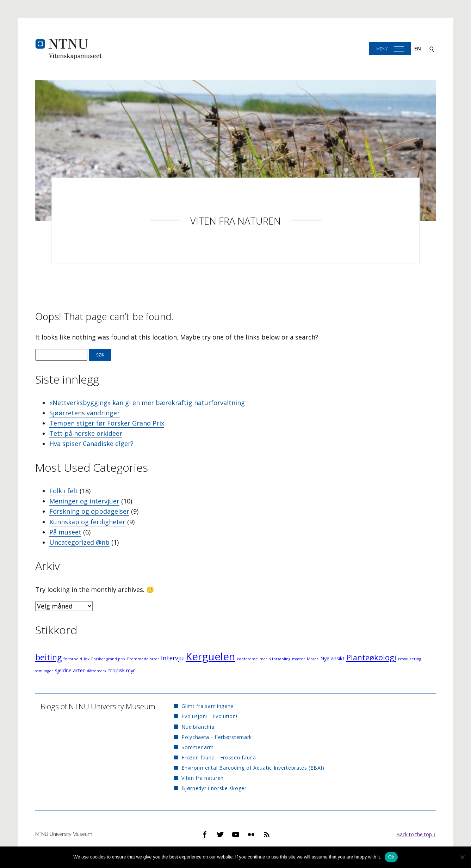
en (418, 48)
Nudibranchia (198, 727)
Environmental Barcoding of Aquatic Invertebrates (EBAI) (253, 768)
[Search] (432, 49)
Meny (382, 49)
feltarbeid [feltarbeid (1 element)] (73, 659)
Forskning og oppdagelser (89, 511)
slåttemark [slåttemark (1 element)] (97, 671)
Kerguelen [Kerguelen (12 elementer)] (210, 656)
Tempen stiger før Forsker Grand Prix (107, 423)
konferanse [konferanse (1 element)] (247, 659)
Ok (391, 857)
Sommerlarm (198, 747)
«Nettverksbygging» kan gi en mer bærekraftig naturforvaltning (147, 403)
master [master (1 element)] (299, 659)
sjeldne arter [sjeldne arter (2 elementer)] (70, 670)
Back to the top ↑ (416, 834)
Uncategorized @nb (79, 542)
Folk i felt (64, 491)
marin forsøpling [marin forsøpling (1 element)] (275, 659)
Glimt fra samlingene (207, 706)
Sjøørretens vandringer (85, 413)
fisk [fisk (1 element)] (87, 659)
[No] (462, 857)
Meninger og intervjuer (84, 501)
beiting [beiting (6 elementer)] (48, 657)
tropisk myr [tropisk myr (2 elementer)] (122, 670)
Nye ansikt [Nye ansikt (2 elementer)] (332, 658)
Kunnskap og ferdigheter (87, 522)
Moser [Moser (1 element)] (313, 659)
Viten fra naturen (235, 221)
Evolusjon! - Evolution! (209, 716)
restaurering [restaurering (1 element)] (410, 659)
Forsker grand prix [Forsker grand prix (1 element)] (108, 659)
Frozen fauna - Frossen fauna (219, 757)
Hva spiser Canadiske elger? (91, 444)
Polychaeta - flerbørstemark (217, 737)
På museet (65, 532)
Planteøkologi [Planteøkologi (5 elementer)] (371, 657)
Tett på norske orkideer (86, 433)
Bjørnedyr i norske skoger (214, 788)
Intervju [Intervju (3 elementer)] (172, 658)
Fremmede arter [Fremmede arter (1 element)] (143, 659)
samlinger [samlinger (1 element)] (44, 671)
